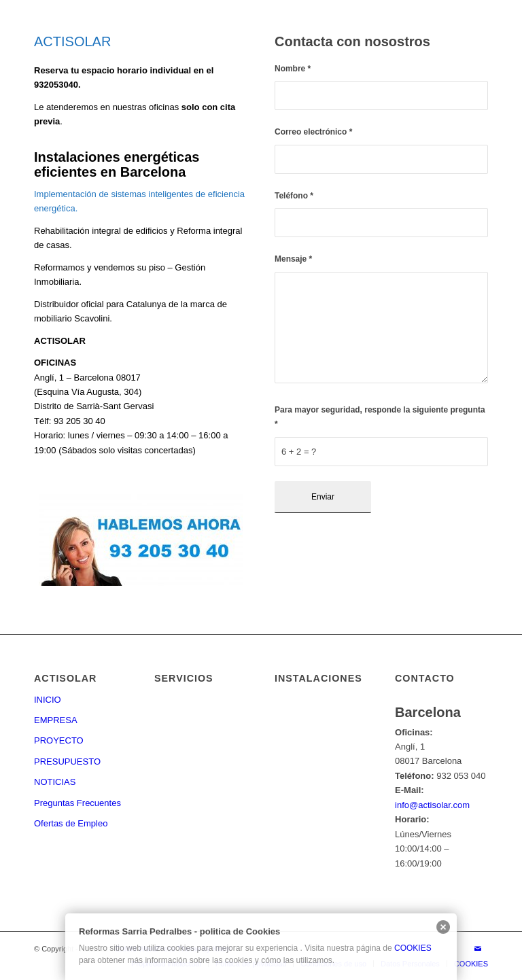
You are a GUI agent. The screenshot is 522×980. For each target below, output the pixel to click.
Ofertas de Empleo (71, 823)
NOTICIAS (55, 782)
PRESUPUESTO (67, 762)
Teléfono (294, 196)
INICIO (48, 700)
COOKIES (413, 948)
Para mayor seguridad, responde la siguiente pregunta (380, 417)
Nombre (293, 69)
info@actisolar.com (432, 805)
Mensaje (293, 259)
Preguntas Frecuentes (77, 803)
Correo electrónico (313, 132)
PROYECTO (59, 740)
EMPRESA (56, 720)
